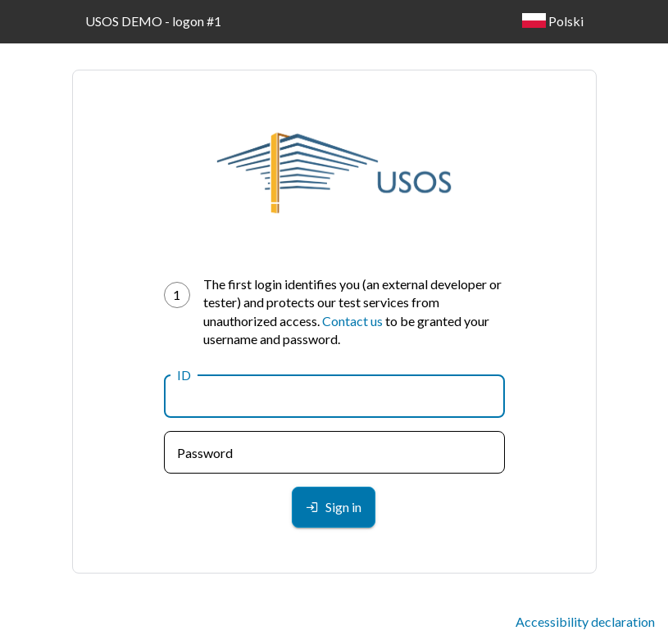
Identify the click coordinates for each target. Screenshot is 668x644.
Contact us (352, 321)
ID (184, 375)
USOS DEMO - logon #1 (153, 21)
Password (205, 453)
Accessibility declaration (585, 621)
